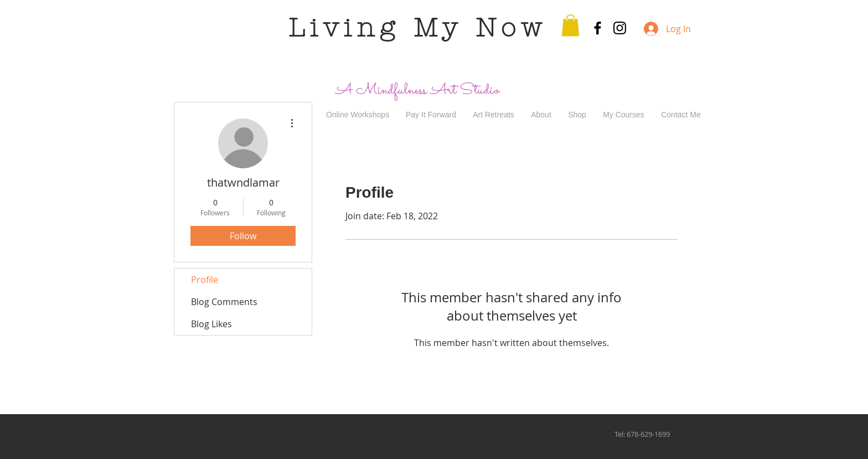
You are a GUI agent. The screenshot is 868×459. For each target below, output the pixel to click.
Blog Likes (211, 324)
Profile (205, 280)
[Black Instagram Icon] (620, 28)
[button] (570, 25)
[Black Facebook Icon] (598, 28)
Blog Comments (224, 302)
